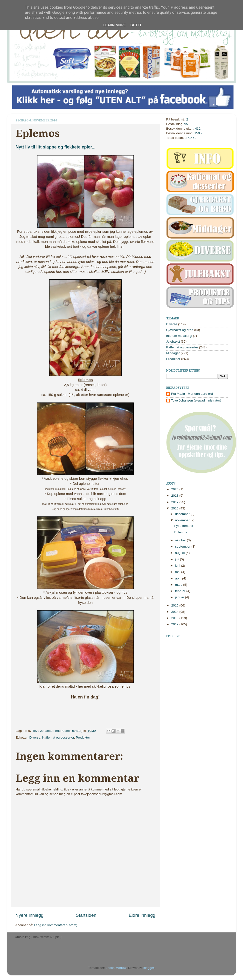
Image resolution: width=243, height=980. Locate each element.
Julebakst (173, 342)
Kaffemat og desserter (58, 737)
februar (181, 591)
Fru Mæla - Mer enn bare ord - (193, 394)
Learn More (114, 25)
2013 (175, 618)
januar (180, 597)
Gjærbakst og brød (180, 330)
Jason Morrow (116, 968)
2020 (175, 489)
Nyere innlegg (30, 915)
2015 (175, 605)
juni (178, 566)
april (179, 578)
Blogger (148, 968)
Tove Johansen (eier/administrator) (58, 731)
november (183, 520)
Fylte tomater (184, 526)
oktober (181, 540)
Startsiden (86, 915)
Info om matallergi (179, 336)
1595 (198, 133)
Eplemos (181, 532)
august (181, 553)
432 (198, 129)
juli (178, 559)
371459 (191, 138)
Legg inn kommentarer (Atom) (56, 925)
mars (179, 585)
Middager (173, 353)
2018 (175, 496)
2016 (175, 508)
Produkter (83, 737)
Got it (136, 25)
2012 (175, 624)
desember (183, 514)
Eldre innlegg (142, 915)
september (183, 546)
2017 (175, 502)
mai (178, 572)
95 (186, 124)
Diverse (35, 737)
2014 (175, 612)
